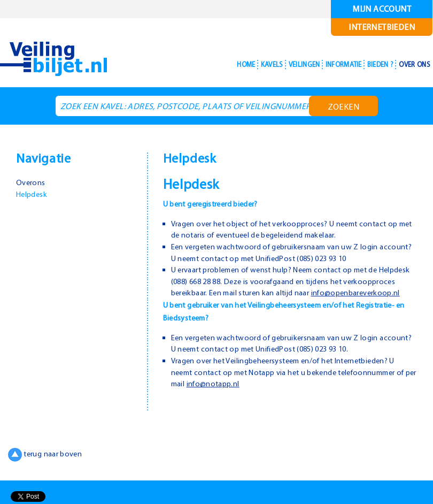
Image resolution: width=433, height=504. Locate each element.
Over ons (411, 64)
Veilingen (279, 64)
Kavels (240, 64)
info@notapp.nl (229, 395)
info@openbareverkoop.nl (217, 304)
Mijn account (382, 9)
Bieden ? (370, 64)
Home (210, 64)
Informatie (326, 64)
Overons (31, 182)
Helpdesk (33, 194)
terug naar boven (47, 465)
